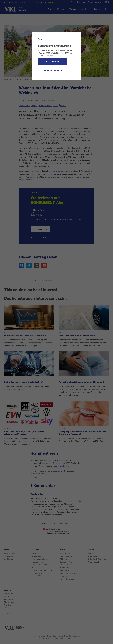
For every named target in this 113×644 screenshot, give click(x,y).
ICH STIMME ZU (53, 62)
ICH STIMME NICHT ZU (53, 70)
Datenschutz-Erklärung (47, 55)
